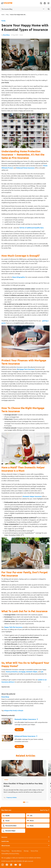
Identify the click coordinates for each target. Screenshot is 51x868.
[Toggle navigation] (48, 3)
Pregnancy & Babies (12, 797)
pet (42, 672)
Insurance (4, 837)
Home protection (12, 672)
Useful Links (5, 841)
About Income (6, 845)
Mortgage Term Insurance (26, 369)
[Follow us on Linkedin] (11, 865)
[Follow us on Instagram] (3, 865)
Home (3, 14)
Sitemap (26, 851)
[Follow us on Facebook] (7, 865)
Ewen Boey (6, 35)
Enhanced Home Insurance (25, 168)
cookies (8, 858)
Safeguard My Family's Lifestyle (14, 710)
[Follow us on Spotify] (20, 865)
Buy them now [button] (6, 810)
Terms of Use (34, 851)
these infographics (19, 277)
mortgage (22, 672)
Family (3, 21)
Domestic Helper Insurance (32, 496)
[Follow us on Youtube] (16, 865)
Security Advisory (17, 851)
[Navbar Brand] (7, 3)
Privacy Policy (5, 851)
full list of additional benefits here (31, 228)
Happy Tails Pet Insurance (13, 627)
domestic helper (32, 672)
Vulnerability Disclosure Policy (10, 854)
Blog (7, 14)
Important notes (6, 687)
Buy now (20, 729)
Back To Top (45, 810)
